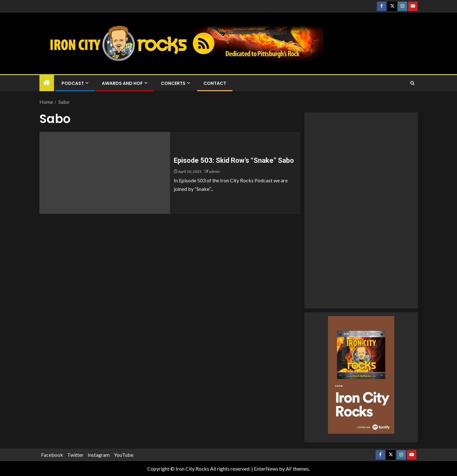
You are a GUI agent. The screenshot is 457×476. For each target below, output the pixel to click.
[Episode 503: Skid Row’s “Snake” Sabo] (105, 173)
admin (214, 171)
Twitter (75, 455)
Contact (215, 83)
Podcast (73, 83)
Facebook (52, 455)
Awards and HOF (122, 83)
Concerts (173, 83)
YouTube (124, 455)
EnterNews (266, 469)
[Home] (47, 83)
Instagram (99, 455)
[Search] (412, 83)
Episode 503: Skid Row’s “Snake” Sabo (234, 160)
